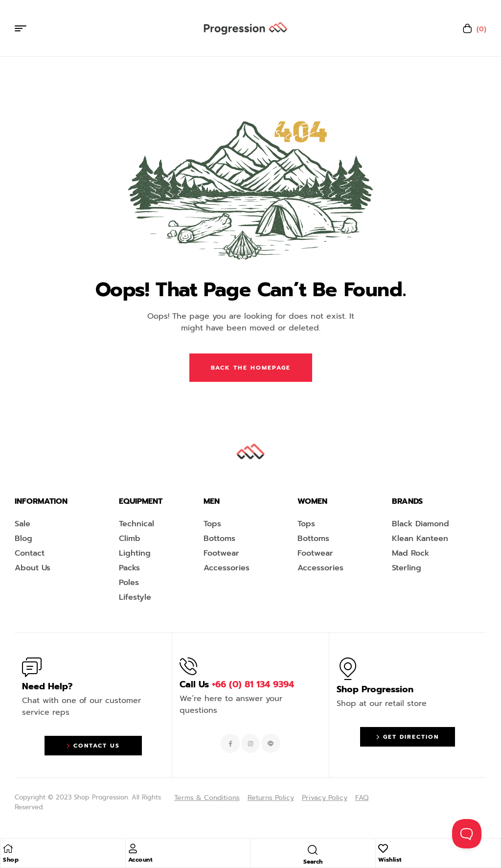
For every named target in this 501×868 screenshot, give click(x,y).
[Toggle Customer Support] (467, 834)
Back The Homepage (251, 368)
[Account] (133, 848)
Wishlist (390, 860)
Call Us (237, 684)
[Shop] (8, 848)
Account (141, 860)
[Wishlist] (383, 848)
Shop (11, 860)
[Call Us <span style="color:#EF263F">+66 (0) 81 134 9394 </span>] (188, 666)
